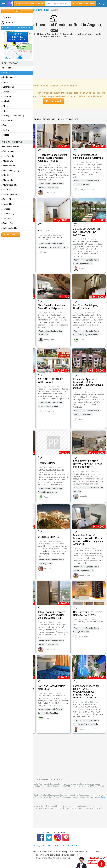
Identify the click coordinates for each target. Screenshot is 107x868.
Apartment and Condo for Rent (16, 28)
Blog (38, 845)
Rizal (46, 10)
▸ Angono (6, 73)
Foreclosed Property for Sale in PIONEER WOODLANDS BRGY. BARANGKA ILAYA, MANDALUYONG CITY (86, 692)
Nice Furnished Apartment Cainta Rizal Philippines (52, 307)
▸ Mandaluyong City (10, 171)
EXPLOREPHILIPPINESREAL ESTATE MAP (18, 37)
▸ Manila (5, 175)
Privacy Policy (54, 845)
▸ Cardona (6, 97)
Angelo (82, 419)
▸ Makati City (7, 161)
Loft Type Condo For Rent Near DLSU (52, 687)
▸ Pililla (5, 111)
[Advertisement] (53, 58)
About (44, 845)
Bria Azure (44, 231)
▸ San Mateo (7, 121)
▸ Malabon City (8, 166)
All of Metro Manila (10, 147)
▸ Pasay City (7, 199)
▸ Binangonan (8, 87)
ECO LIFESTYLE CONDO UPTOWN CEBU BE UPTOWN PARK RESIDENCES (88, 464)
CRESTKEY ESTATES (49, 537)
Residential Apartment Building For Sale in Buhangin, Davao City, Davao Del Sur (88, 384)
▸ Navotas (6, 190)
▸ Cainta (5, 92)
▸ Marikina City (8, 180)
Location (78, 3)
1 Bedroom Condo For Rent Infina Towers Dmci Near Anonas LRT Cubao (53, 158)
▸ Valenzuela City (9, 228)
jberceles (83, 340)
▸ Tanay (5, 125)
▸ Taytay (5, 130)
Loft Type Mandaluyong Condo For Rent (86, 307)
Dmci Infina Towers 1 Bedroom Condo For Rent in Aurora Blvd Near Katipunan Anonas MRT (88, 540)
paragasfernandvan (87, 189)
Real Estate (9, 23)
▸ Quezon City (8, 214)
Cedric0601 (84, 637)
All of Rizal (6, 68)
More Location (11, 235)
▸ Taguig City (7, 223)
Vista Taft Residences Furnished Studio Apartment (88, 156)
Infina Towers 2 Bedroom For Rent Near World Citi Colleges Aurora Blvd (52, 615)
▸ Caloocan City (9, 151)
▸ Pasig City (7, 204)
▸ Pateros (6, 209)
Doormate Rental (47, 463)
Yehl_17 (47, 252)
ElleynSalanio (49, 411)
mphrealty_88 (84, 496)
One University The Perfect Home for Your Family (88, 614)
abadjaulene (49, 340)
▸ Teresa (5, 135)
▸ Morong (6, 106)
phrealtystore (49, 192)
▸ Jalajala (6, 101)
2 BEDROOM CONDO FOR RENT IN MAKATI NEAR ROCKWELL (86, 232)
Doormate (48, 497)
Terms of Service (70, 845)
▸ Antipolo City (8, 77)
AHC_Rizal (48, 569)
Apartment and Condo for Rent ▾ (30, 3)
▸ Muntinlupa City (9, 185)
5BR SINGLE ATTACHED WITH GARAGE (51, 381)
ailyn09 (82, 269)
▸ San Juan (7, 218)
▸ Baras (5, 82)
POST (18, 11)
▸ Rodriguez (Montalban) (13, 116)
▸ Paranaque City (9, 195)
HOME (6, 18)
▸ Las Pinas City (8, 156)
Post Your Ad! (53, 101)
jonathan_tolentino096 (88, 729)
